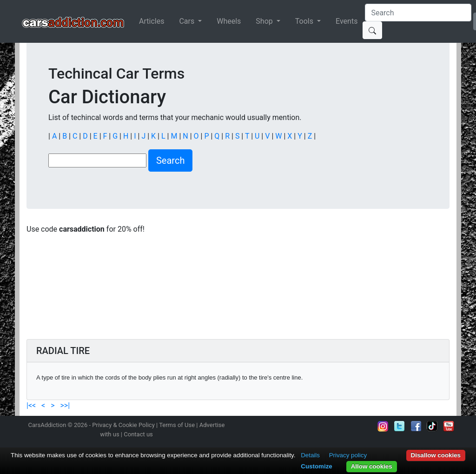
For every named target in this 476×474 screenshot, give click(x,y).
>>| (64, 405)
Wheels (229, 21)
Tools (305, 21)
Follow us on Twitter (399, 426)
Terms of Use (177, 425)
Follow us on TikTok (432, 426)
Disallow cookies (436, 455)
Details (310, 455)
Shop (265, 21)
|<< (32, 405)
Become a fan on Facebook (416, 426)
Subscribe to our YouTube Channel (449, 426)
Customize (316, 466)
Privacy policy (348, 455)
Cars (188, 21)
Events (347, 21)
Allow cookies (372, 466)
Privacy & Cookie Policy (123, 425)
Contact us (138, 434)
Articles (152, 21)
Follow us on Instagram (383, 426)
